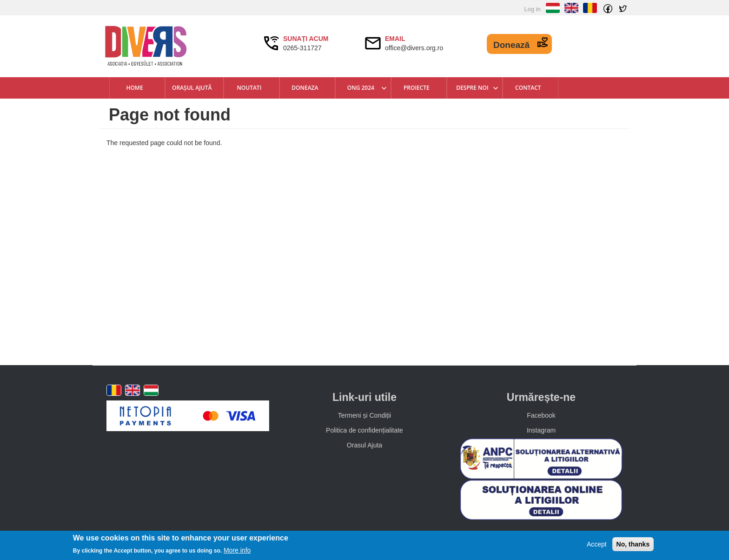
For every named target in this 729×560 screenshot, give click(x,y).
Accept (597, 544)
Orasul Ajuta (364, 445)
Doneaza (305, 88)
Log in (533, 9)
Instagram (541, 430)
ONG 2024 (361, 88)
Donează (511, 45)
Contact (528, 88)
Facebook (541, 415)
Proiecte (417, 88)
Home (134, 88)
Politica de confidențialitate (364, 430)
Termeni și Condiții (364, 415)
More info (237, 550)
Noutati (249, 88)
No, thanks (633, 544)
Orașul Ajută (192, 88)
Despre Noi (472, 88)
